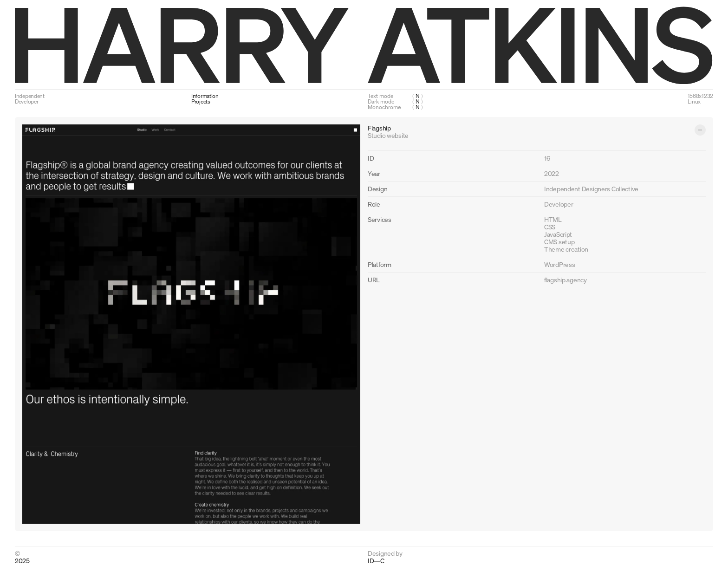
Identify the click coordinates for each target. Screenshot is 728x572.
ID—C (376, 560)
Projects (201, 101)
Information (205, 96)
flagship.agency (565, 279)
